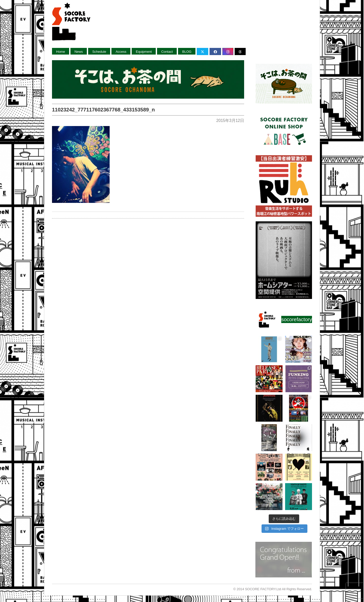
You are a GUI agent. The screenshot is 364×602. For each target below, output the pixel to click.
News (79, 52)
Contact (167, 52)
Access (121, 52)
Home (61, 52)
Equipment (144, 52)
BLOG (187, 52)
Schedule (99, 52)
